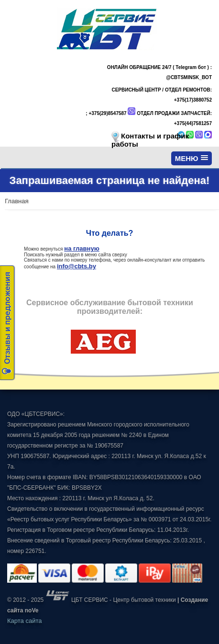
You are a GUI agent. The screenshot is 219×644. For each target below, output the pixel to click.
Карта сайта (24, 621)
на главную (82, 248)
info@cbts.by (77, 266)
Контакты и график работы (150, 140)
